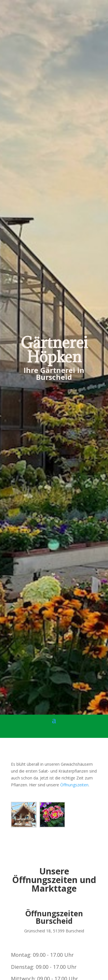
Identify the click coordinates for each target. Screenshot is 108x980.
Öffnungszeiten (74, 785)
